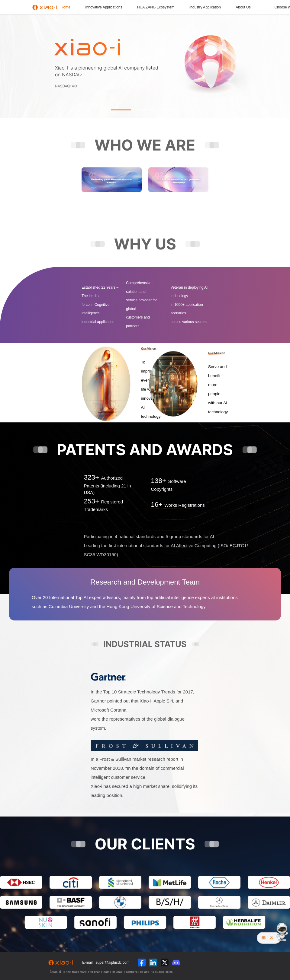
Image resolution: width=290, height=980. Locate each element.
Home (66, 7)
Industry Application (205, 7)
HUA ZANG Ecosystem (156, 7)
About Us (243, 7)
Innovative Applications (104, 7)
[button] (121, 110)
